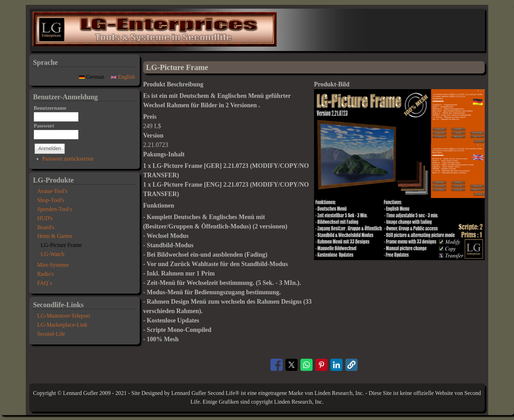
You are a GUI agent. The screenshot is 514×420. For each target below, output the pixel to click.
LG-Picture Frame (61, 245)
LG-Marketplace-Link (62, 325)
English (123, 77)
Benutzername (50, 108)
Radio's (46, 274)
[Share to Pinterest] (321, 365)
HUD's (45, 218)
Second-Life (51, 334)
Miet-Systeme (53, 265)
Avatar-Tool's (52, 191)
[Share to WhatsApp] (306, 365)
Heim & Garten (55, 236)
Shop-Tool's (51, 200)
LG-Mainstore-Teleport (64, 316)
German (92, 77)
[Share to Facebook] (277, 365)
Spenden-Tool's (55, 209)
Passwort (44, 126)
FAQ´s (45, 283)
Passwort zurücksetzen (68, 159)
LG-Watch (53, 254)
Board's (46, 227)
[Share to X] (291, 365)
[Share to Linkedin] (336, 365)
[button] (399, 258)
